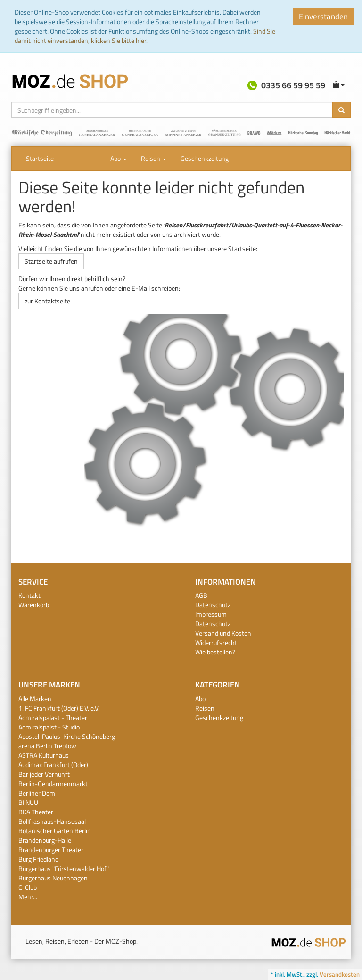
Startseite (40, 158)
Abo (119, 158)
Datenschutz (213, 605)
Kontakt (29, 595)
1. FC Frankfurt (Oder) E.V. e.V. (59, 708)
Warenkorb (34, 605)
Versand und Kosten (223, 633)
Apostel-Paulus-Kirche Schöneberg (67, 736)
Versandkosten (340, 974)
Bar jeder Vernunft (44, 774)
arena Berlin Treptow (47, 746)
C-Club (28, 887)
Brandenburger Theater (51, 850)
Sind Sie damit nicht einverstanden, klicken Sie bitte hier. (145, 36)
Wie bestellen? (215, 652)
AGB (201, 595)
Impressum (211, 614)
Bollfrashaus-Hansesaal (52, 821)
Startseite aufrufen (51, 261)
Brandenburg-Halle (45, 840)
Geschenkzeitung (205, 158)
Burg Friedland (38, 859)
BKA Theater (36, 812)
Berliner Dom (37, 793)
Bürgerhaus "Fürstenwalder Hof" (64, 868)
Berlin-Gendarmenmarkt (53, 783)
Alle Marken (35, 699)
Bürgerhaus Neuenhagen (53, 878)
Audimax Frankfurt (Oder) (53, 765)
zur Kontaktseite (47, 301)
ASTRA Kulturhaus (44, 755)
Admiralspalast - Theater (53, 717)
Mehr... (28, 897)
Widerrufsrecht (216, 642)
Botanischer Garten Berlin (55, 831)
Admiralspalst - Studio (49, 727)
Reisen (154, 158)
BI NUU (28, 802)
